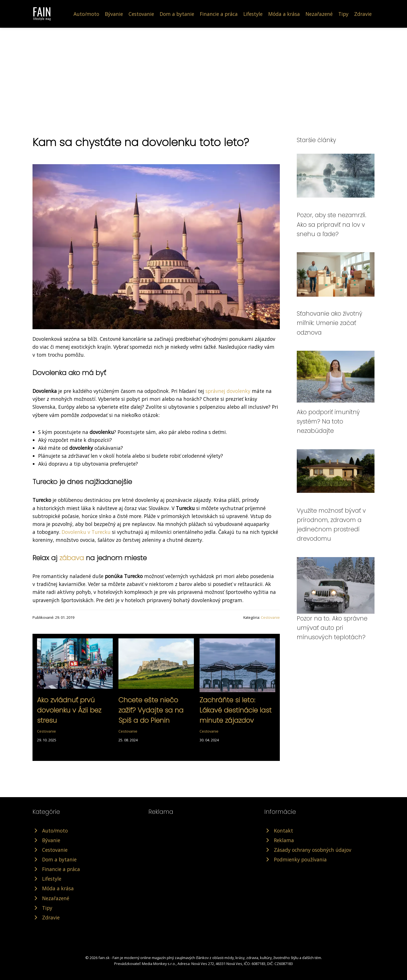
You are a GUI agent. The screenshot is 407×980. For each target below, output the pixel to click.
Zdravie (363, 14)
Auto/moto (86, 14)
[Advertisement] (203, 70)
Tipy (343, 14)
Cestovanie (141, 14)
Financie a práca (219, 14)
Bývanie (114, 14)
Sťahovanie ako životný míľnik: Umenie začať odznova (330, 323)
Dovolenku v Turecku (86, 532)
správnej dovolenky (228, 391)
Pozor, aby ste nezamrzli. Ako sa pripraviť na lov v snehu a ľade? (332, 224)
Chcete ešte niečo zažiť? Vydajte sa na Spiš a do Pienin (151, 710)
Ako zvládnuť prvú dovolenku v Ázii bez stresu (69, 710)
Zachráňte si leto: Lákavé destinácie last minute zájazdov (236, 710)
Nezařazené (319, 14)
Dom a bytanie (177, 14)
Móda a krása (284, 14)
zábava (72, 558)
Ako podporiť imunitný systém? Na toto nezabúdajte (328, 421)
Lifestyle (253, 14)
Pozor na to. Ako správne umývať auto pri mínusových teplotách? (332, 628)
